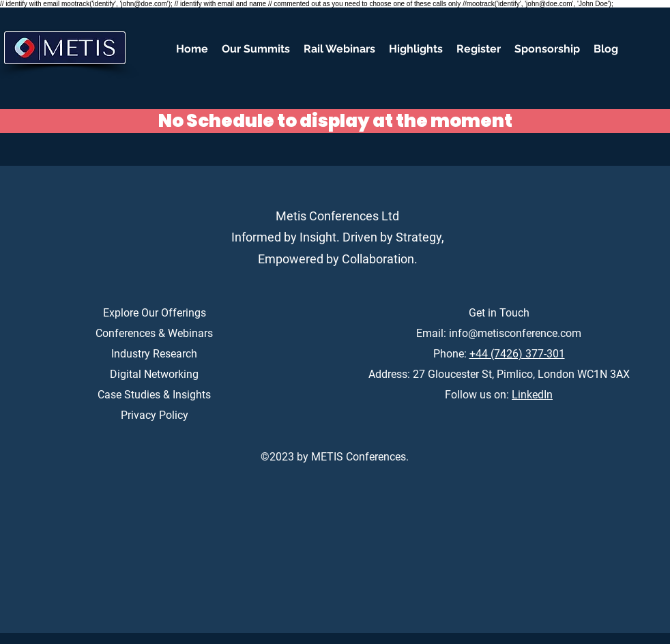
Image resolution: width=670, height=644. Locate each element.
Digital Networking (154, 374)
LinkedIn (532, 395)
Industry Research (154, 354)
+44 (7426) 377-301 (517, 354)
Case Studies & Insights (154, 395)
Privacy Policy (155, 415)
